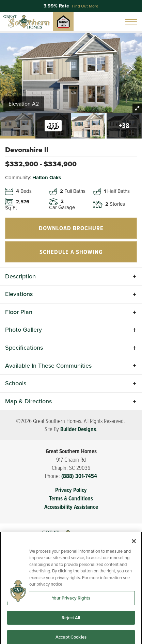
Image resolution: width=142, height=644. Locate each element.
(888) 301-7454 (79, 476)
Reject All (71, 633)
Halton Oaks (47, 178)
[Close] (134, 556)
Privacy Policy (71, 490)
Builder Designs (78, 429)
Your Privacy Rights (71, 613)
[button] (131, 69)
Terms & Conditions (71, 499)
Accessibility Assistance (71, 507)
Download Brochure (71, 228)
